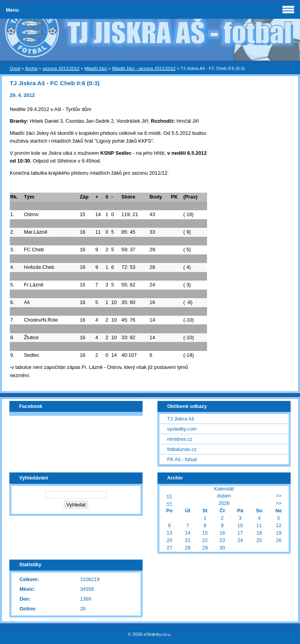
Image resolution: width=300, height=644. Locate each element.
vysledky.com (182, 429)
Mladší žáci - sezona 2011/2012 (144, 68)
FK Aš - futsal (182, 459)
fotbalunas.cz (182, 449)
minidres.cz (180, 439)
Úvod (15, 68)
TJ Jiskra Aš (181, 419)
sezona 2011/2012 (61, 68)
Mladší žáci (96, 68)
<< (169, 496)
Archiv (31, 68)
